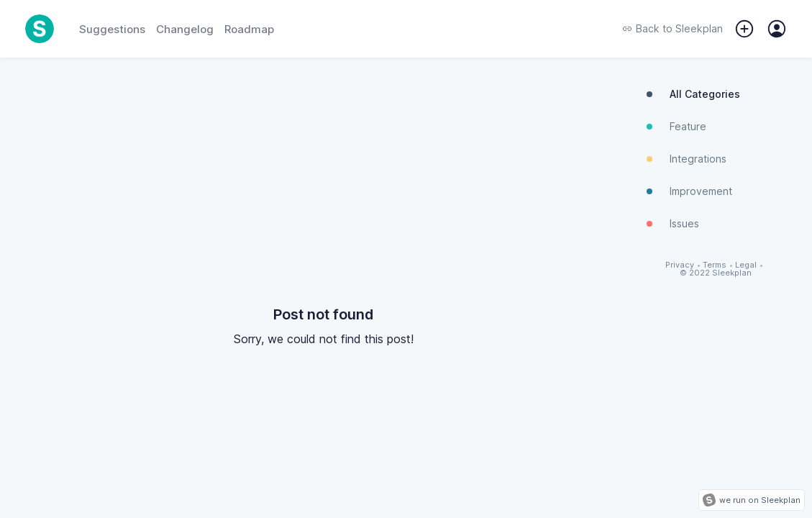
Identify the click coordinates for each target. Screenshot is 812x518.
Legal (746, 265)
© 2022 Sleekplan (716, 273)
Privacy (680, 265)
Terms (715, 265)
